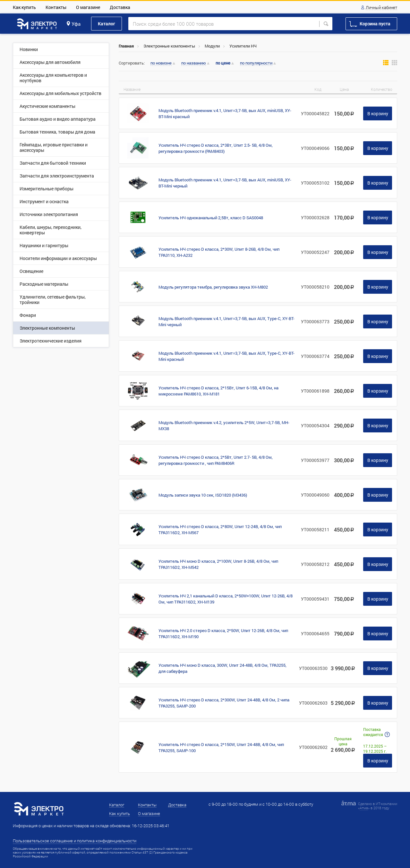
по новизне (161, 63)
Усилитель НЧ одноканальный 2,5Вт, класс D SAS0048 (211, 218)
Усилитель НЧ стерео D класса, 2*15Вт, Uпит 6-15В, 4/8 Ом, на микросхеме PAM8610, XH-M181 (218, 391)
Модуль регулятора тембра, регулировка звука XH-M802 (213, 287)
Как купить (24, 7)
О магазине (88, 7)
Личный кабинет (381, 8)
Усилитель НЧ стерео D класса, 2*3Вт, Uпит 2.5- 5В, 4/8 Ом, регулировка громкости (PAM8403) (216, 148)
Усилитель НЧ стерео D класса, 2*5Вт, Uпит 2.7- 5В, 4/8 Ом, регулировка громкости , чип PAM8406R (216, 460)
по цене (223, 63)
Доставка (120, 7)
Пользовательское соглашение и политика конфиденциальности (75, 841)
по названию (194, 63)
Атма (364, 808)
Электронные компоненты (169, 46)
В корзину (378, 113)
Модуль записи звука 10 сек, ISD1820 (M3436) (203, 495)
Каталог (107, 24)
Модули (212, 46)
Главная (126, 46)
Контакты (56, 7)
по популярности (256, 63)
